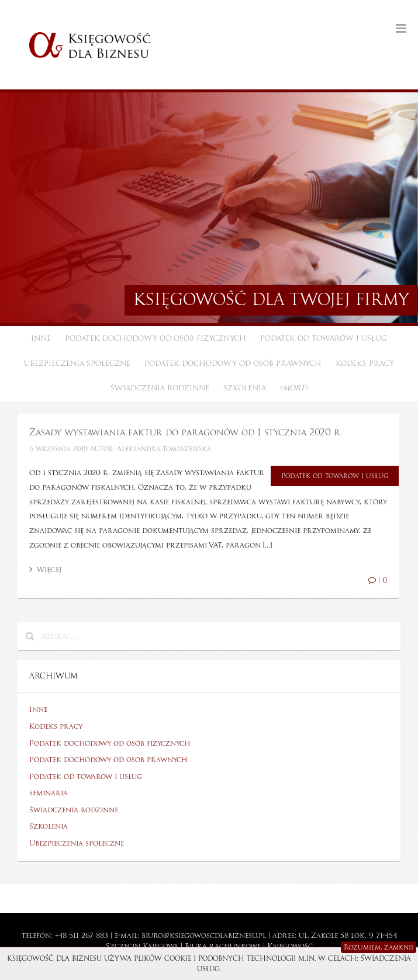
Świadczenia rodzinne (160, 388)
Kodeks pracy (365, 363)
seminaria (49, 793)
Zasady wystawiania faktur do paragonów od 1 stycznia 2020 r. (186, 432)
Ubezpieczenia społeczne (77, 363)
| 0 (378, 580)
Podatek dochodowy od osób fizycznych (156, 338)
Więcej (45, 570)
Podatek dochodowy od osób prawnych (233, 363)
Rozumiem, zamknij (379, 947)
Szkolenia (245, 388)
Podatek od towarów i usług (324, 338)
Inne (41, 338)
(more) (294, 388)
